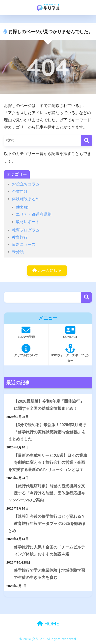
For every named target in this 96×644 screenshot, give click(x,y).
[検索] (86, 141)
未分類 (18, 252)
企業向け (20, 192)
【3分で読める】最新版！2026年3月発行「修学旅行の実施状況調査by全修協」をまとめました (47, 432)
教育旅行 (20, 237)
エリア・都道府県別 (34, 214)
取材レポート (28, 222)
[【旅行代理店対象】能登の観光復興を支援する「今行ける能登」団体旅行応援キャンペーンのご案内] (8, 486)
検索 (86, 297)
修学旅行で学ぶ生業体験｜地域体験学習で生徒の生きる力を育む (49, 574)
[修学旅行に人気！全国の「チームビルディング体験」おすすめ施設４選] (8, 547)
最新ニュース (24, 245)
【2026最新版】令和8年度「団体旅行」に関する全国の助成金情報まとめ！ (49, 405)
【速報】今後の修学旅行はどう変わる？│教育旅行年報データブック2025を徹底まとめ (48, 523)
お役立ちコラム (26, 184)
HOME (48, 624)
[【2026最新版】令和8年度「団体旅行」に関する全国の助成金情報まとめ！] (8, 401)
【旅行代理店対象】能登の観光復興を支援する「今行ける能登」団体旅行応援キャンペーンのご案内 (47, 493)
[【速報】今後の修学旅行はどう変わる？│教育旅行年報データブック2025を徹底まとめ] (8, 517)
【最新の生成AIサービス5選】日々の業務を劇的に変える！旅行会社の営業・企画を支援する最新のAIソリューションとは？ (48, 463)
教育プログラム (26, 230)
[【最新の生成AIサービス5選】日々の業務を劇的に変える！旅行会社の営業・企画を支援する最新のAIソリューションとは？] (8, 456)
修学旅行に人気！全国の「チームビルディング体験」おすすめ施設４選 (49, 551)
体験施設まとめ (26, 199)
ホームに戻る (47, 270)
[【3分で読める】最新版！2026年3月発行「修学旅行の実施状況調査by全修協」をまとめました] (8, 425)
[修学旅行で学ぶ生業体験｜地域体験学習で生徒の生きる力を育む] (8, 571)
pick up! (23, 207)
